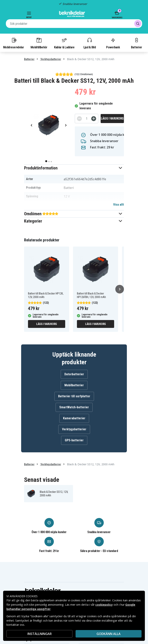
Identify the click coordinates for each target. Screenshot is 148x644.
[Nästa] (120, 289)
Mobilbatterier (74, 385)
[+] (94, 119)
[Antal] (87, 119)
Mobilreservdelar (14, 43)
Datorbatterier (74, 374)
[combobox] (74, 24)
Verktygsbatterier (51, 59)
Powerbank (113, 43)
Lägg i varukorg (112, 118)
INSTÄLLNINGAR (40, 634)
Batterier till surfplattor (74, 396)
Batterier (137, 43)
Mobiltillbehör (39, 43)
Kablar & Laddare (64, 43)
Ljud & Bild (90, 43)
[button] (74, 168)
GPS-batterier (74, 440)
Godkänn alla (109, 634)
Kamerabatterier (74, 418)
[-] (79, 119)
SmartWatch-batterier (74, 407)
